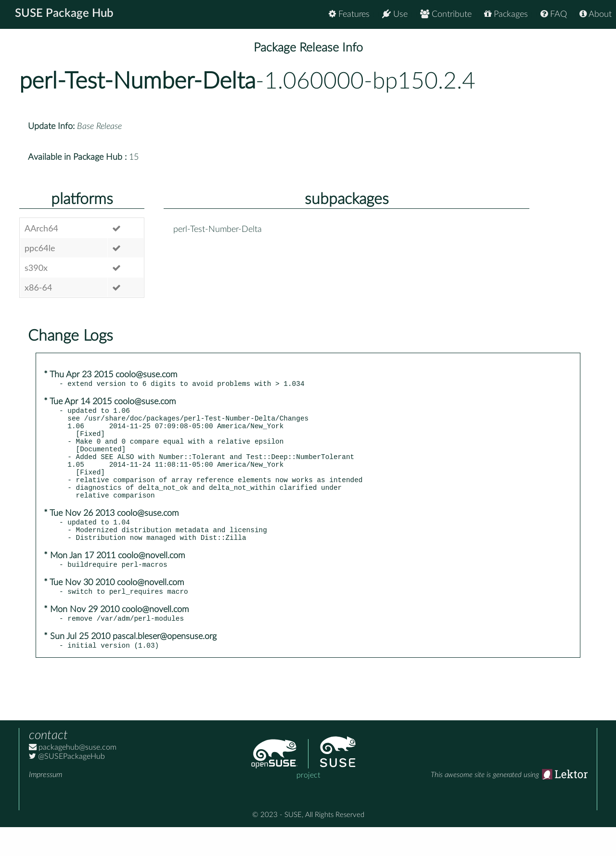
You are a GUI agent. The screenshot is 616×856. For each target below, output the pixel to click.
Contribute (446, 14)
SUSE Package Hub (65, 14)
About (596, 14)
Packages (506, 14)
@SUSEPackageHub (67, 785)
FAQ (554, 14)
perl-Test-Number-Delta (137, 81)
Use (395, 14)
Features (349, 14)
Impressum (45, 804)
